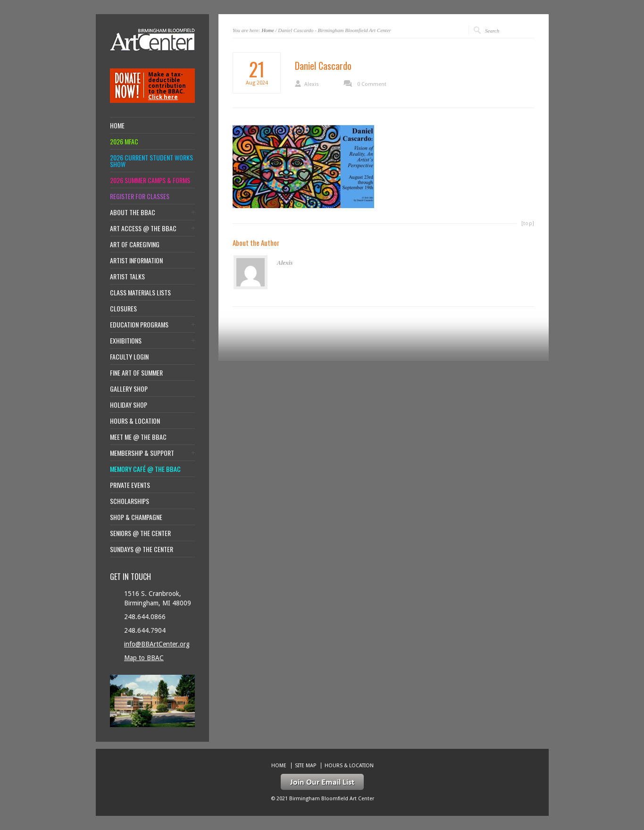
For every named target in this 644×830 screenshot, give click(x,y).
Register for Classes (140, 196)
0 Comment (372, 84)
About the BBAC (133, 212)
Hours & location (135, 421)
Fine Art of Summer (136, 373)
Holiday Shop (129, 405)
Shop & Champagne (136, 517)
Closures (123, 309)
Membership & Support (142, 453)
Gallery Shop (129, 389)
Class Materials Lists (140, 293)
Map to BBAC (144, 658)
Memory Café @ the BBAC (145, 469)
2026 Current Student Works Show (151, 161)
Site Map (305, 766)
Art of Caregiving (135, 244)
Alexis (312, 84)
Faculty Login (129, 357)
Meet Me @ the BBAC (138, 437)
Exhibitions (126, 341)
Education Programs (139, 325)
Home (268, 30)
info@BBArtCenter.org (157, 644)
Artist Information (136, 260)
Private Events (130, 485)
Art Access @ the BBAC (143, 228)
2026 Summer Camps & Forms (150, 180)
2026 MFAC (124, 142)
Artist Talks (127, 277)
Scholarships (130, 501)
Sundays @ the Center (142, 549)
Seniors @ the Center (140, 533)
